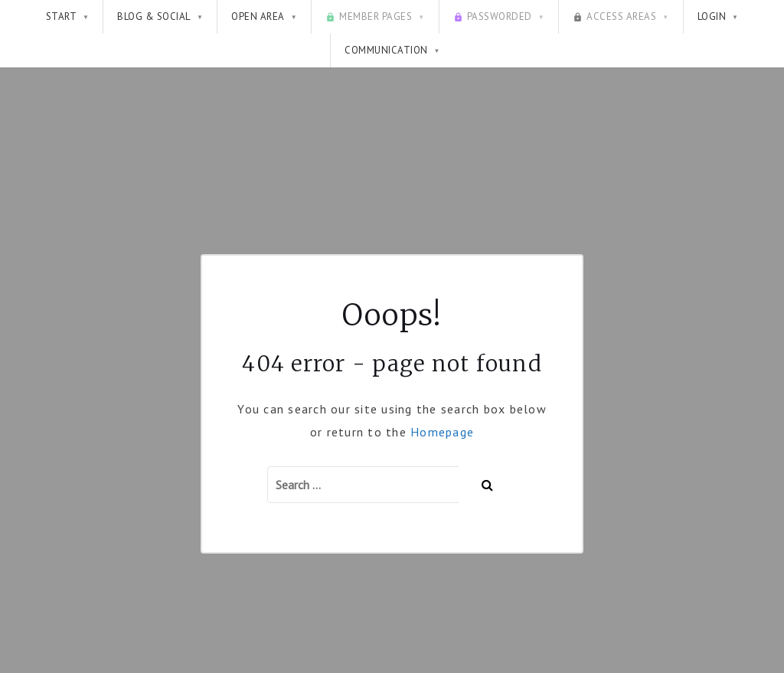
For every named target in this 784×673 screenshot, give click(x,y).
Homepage (442, 432)
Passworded (499, 17)
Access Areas (621, 17)
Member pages (375, 17)
